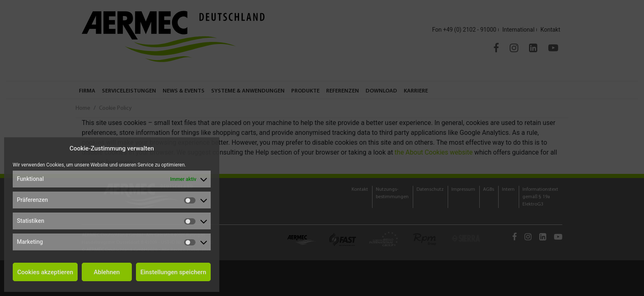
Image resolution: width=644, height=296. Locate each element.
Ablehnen (107, 272)
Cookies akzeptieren (45, 272)
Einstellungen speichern (173, 272)
